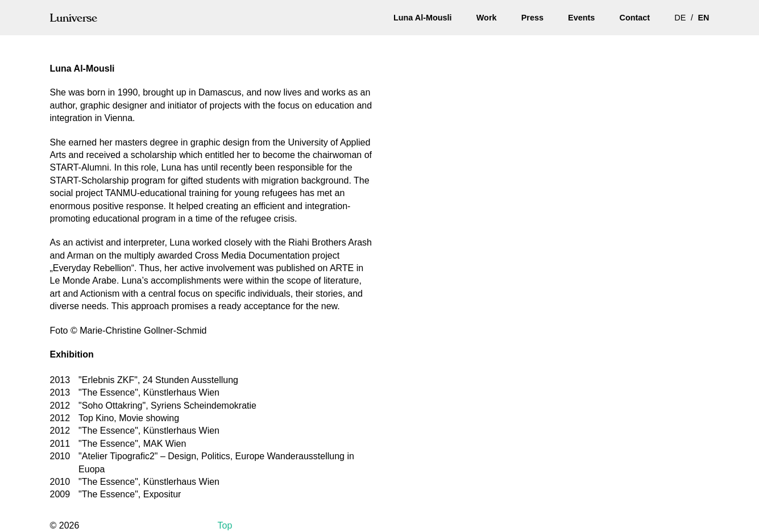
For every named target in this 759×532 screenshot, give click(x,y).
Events (581, 18)
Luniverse (74, 17)
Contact (634, 18)
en (704, 18)
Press (532, 18)
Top (225, 525)
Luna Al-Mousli (423, 18)
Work (487, 18)
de (680, 18)
